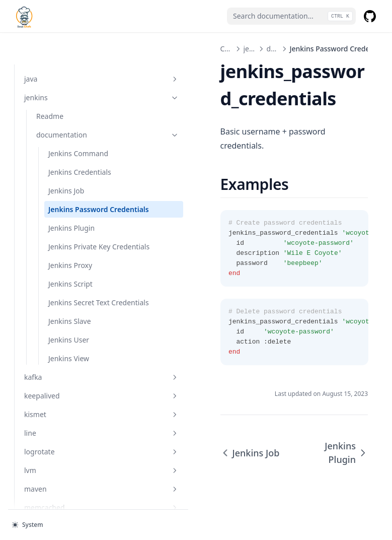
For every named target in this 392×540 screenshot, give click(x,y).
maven (68, 488)
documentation (74, 103)
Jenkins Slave (70, 321)
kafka (68, 377)
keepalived (68, 395)
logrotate (68, 451)
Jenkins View (69, 358)
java (68, 47)
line (68, 432)
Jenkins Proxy (70, 254)
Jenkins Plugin (71, 206)
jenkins (68, 65)
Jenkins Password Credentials (78, 182)
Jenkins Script (70, 273)
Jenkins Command (78, 121)
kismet (68, 414)
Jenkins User (69, 339)
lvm (68, 470)
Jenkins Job (66, 158)
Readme (50, 84)
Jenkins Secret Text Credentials (79, 297)
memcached (68, 507)
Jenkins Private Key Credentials (79, 230)
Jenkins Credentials (80, 140)
